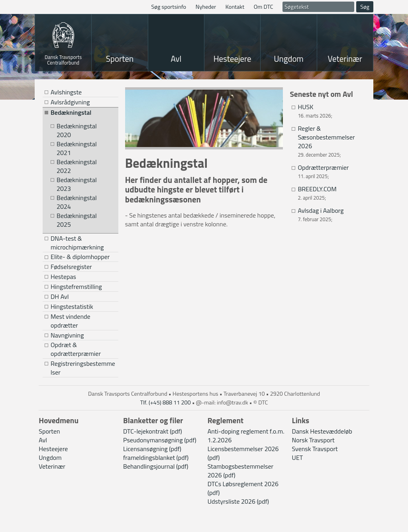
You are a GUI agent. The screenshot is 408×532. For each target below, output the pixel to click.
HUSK (305, 107)
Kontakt (235, 7)
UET (298, 457)
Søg (365, 7)
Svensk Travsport (315, 449)
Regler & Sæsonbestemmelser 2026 (326, 137)
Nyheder (206, 7)
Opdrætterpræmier (323, 167)
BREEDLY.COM (317, 189)
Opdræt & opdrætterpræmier (76, 349)
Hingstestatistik (72, 306)
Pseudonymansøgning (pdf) (160, 440)
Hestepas (63, 277)
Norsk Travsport (313, 440)
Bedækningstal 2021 (77, 148)
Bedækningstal (71, 112)
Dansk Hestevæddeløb (322, 431)
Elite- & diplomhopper (80, 257)
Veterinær (345, 59)
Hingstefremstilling (76, 287)
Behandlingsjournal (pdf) (156, 466)
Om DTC (264, 7)
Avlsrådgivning (70, 102)
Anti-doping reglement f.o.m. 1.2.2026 (246, 436)
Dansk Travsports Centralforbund (63, 59)
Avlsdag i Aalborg (321, 210)
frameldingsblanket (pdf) (156, 457)
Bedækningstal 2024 (77, 202)
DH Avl (60, 296)
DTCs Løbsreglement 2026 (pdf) (243, 488)
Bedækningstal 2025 (77, 220)
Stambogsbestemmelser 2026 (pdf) (240, 471)
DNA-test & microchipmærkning (77, 243)
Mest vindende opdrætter (71, 321)
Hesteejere (232, 59)
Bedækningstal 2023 (77, 184)
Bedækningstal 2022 (77, 166)
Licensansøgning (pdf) (152, 449)
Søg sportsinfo (169, 7)
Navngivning (67, 335)
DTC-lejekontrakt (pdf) (153, 431)
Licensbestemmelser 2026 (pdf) (243, 453)
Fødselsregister (71, 267)
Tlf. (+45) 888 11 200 (166, 402)
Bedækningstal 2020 (77, 131)
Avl (176, 59)
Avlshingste (66, 92)
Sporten (120, 59)
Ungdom (289, 59)
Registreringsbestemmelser (83, 368)
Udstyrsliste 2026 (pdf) (238, 501)
